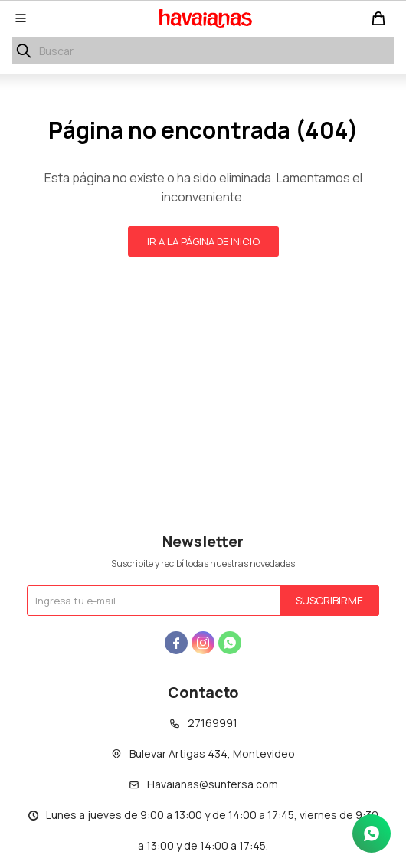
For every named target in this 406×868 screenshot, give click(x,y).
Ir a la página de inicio (203, 241)
